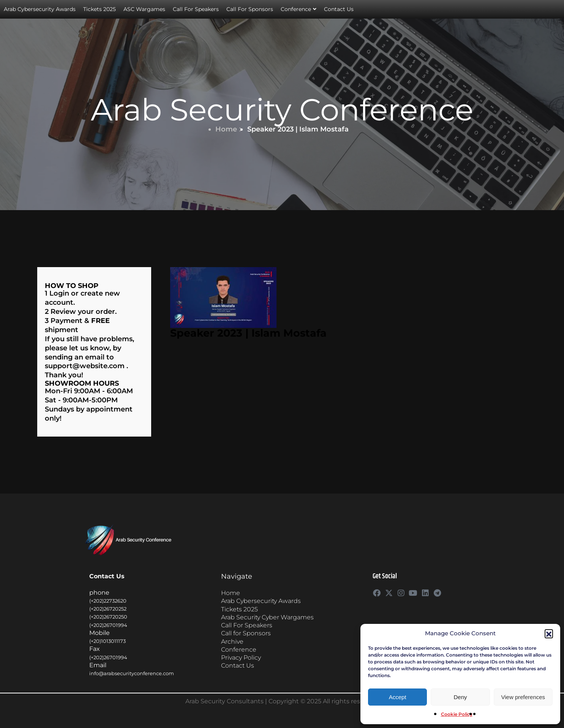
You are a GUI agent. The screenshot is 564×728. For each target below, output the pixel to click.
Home (229, 129)
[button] (549, 633)
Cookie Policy (457, 714)
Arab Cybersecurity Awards (40, 9)
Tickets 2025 (100, 9)
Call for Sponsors (246, 633)
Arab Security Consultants (224, 701)
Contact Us (339, 9)
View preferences (523, 697)
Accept (398, 697)
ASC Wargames (144, 9)
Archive (232, 642)
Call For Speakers (196, 9)
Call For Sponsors (250, 9)
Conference (299, 9)
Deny (460, 697)
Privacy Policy (241, 658)
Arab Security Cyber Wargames (267, 617)
